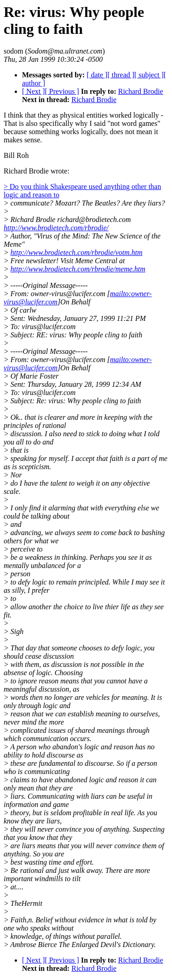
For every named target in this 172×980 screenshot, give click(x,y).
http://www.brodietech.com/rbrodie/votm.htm (77, 252)
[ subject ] (149, 75)
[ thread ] (121, 75)
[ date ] (97, 75)
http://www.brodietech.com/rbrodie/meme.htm (78, 269)
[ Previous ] (62, 91)
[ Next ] (33, 91)
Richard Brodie (140, 91)
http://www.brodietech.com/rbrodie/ (56, 228)
